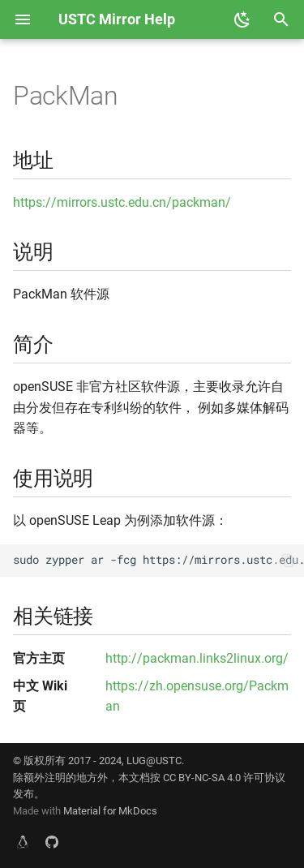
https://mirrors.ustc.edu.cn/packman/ (122, 202)
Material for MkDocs (110, 811)
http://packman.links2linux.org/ (197, 658)
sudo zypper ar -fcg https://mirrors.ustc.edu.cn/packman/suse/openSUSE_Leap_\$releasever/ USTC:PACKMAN (158, 560)
